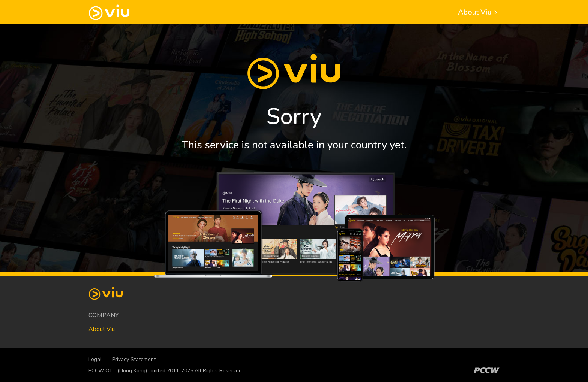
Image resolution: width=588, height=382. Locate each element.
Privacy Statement (134, 359)
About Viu (479, 12)
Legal (95, 359)
